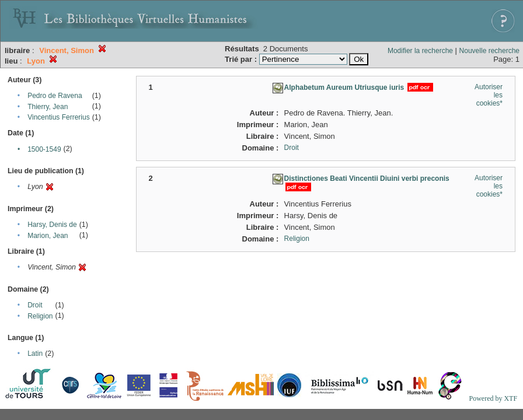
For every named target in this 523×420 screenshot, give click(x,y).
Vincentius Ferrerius (59, 117)
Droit (35, 305)
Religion (40, 316)
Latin (35, 353)
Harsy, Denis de (52, 225)
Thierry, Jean (48, 107)
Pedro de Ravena (55, 96)
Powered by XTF (493, 398)
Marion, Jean (48, 236)
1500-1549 (44, 149)
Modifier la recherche (420, 51)
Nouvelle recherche (489, 51)
